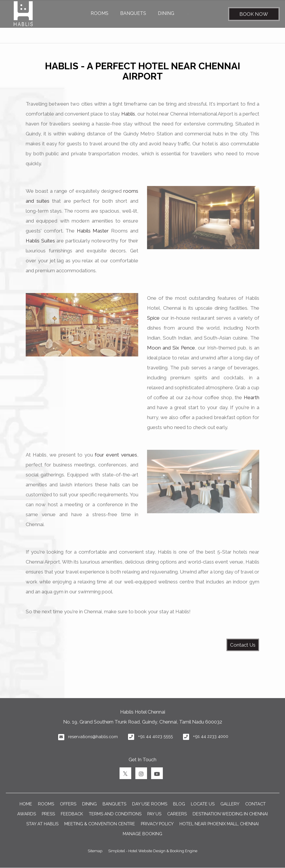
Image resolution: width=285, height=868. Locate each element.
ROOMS (100, 13)
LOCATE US (203, 804)
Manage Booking (142, 834)
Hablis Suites (40, 241)
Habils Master (93, 231)
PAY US (154, 814)
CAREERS (177, 814)
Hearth (252, 397)
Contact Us (243, 645)
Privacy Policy (157, 824)
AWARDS (27, 814)
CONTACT (255, 804)
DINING (166, 13)
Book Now (254, 14)
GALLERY (230, 804)
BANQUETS (133, 13)
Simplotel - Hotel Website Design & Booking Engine (153, 851)
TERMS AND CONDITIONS (115, 814)
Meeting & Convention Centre (100, 824)
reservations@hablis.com (93, 737)
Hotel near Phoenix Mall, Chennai (219, 824)
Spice (153, 318)
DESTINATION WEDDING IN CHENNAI (230, 814)
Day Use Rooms (150, 804)
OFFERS (68, 804)
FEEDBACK (72, 814)
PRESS (48, 814)
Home (26, 804)
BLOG (179, 804)
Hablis (128, 114)
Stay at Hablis (42, 824)
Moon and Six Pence (171, 348)
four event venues (116, 455)
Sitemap (95, 851)
